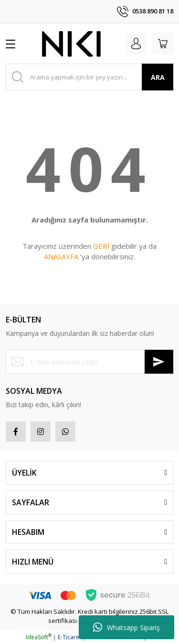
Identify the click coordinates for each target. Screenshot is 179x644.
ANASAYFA (61, 256)
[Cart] (163, 44)
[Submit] (159, 362)
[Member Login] (136, 44)
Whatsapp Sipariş (126, 627)
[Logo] (72, 44)
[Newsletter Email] (89, 362)
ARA (158, 77)
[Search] (89, 77)
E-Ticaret (69, 637)
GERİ (101, 246)
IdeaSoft (39, 637)
